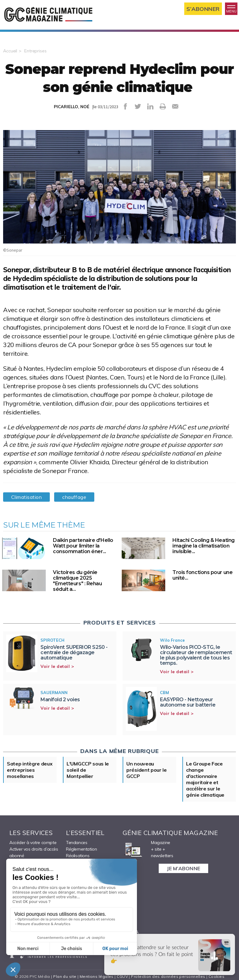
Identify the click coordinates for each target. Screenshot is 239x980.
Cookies (216, 976)
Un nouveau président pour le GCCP (147, 770)
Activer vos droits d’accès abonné (34, 852)
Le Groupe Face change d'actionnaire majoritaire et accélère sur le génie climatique (205, 779)
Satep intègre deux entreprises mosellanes (30, 770)
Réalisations (78, 856)
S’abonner (203, 9)
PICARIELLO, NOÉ (72, 107)
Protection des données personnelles (168, 976)
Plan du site (65, 976)
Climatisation (26, 497)
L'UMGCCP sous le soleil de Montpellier (88, 770)
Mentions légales (97, 976)
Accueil (10, 51)
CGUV (122, 976)
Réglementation (81, 849)
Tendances (77, 842)
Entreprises (35, 51)
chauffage (74, 497)
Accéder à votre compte (33, 842)
